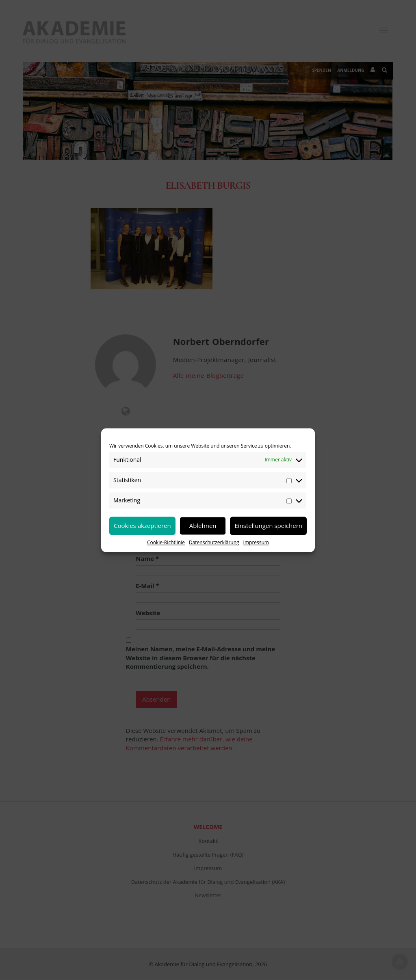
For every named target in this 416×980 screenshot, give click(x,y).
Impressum (256, 542)
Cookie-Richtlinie (166, 542)
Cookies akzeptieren (142, 526)
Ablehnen (203, 526)
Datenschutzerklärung (214, 542)
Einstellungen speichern (268, 526)
